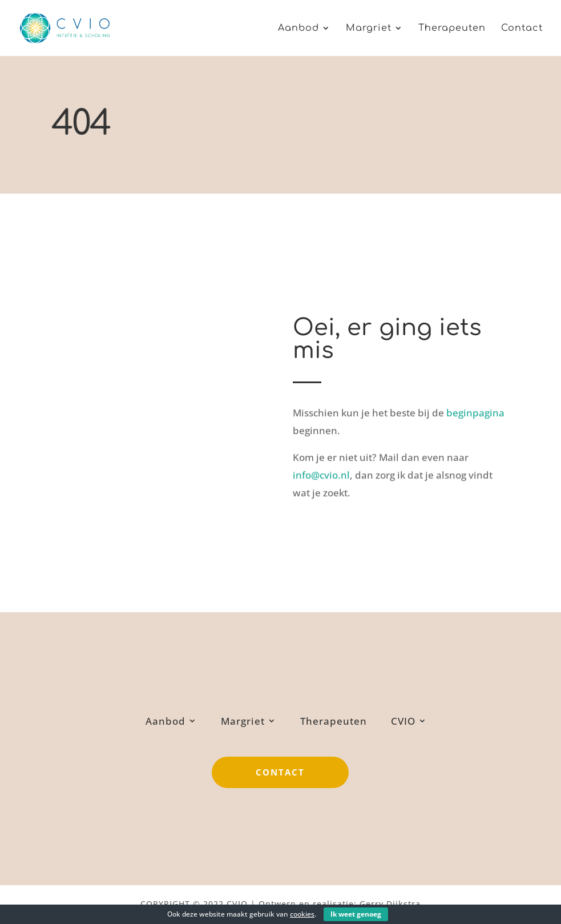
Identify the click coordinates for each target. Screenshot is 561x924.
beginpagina (475, 410)
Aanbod (298, 29)
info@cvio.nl (321, 473)
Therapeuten (452, 29)
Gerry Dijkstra (390, 904)
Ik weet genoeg (356, 914)
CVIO (403, 721)
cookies (302, 914)
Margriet (369, 29)
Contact (522, 29)
